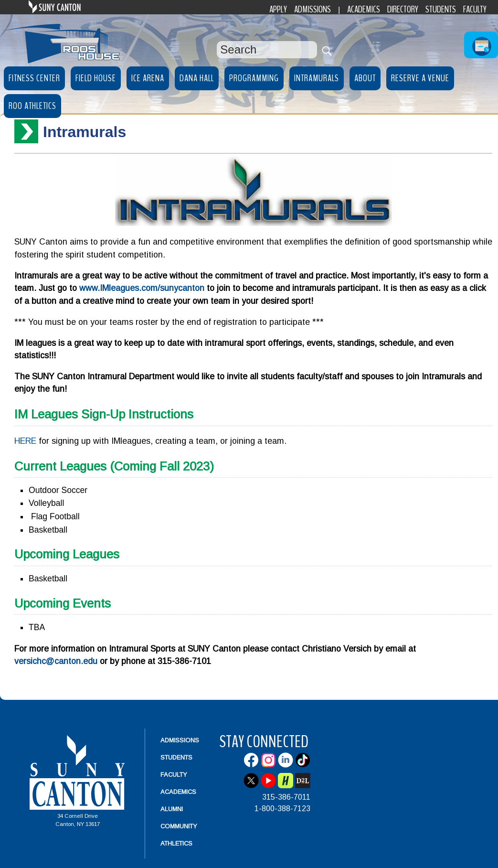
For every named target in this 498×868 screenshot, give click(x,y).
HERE (25, 441)
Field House (96, 78)
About (365, 78)
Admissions (313, 9)
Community (179, 826)
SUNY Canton (76, 7)
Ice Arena (148, 78)
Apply (278, 9)
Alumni (172, 809)
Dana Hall (197, 78)
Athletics (176, 843)
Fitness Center (34, 78)
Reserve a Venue (420, 78)
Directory (403, 9)
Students (441, 9)
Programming (254, 78)
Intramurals (317, 78)
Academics (364, 9)
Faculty (475, 9)
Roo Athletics (32, 106)
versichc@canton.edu (56, 661)
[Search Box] (267, 50)
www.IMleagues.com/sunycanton (142, 288)
